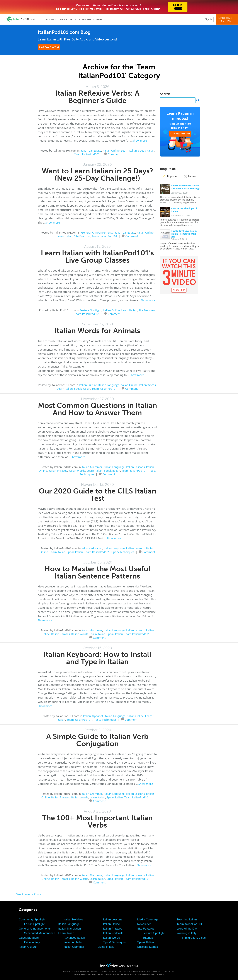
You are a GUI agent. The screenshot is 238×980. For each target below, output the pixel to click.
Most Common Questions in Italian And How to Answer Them (97, 409)
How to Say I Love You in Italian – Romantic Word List (184, 234)
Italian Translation (70, 929)
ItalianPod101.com (138, 972)
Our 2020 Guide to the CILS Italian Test (97, 495)
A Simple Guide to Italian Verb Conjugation (97, 740)
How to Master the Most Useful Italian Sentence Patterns (97, 572)
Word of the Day (187, 929)
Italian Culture (88, 385)
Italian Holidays (73, 919)
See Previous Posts (28, 894)
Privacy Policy (153, 972)
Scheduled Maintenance (40, 933)
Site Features (82, 236)
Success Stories (148, 947)
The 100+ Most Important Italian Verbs (97, 821)
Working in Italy (187, 933)
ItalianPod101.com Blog (64, 32)
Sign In (208, 19)
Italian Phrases (58, 471)
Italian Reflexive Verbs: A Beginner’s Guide (97, 97)
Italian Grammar (92, 467)
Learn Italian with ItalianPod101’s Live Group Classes (97, 257)
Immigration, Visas (194, 938)
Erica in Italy (32, 942)
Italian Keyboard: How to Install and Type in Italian (97, 658)
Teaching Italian (187, 919)
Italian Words (147, 385)
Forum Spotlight (34, 924)
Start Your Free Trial (49, 47)
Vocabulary (67, 19)
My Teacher (85, 19)
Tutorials (148, 938)
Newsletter (144, 924)
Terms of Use (168, 972)
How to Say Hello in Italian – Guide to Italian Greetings (185, 187)
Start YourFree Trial (227, 19)
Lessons (49, 19)
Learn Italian (129, 151)
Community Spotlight (32, 919)
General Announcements (97, 232)
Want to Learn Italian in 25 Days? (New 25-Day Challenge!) (97, 175)
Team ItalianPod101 (87, 154)
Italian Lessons (135, 467)
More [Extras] (99, 19)
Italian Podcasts (113, 933)
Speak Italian (146, 151)
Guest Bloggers (29, 938)
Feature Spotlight (91, 310)
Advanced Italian (92, 548)
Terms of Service (150, 974)
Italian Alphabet (93, 716)
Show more (140, 140)
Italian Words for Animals (97, 331)
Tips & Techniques (123, 552)
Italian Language (91, 151)
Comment (114, 154)
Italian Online (111, 151)
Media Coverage (148, 919)
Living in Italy (106, 947)
